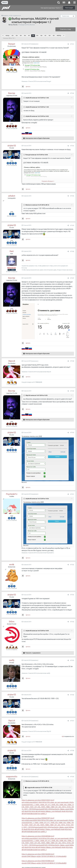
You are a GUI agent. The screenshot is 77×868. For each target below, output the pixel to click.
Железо (32, 25)
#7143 (72, 146)
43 (73, 16)
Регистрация (69, 8)
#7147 (72, 278)
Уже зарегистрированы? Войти (51, 8)
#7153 (72, 595)
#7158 (72, 751)
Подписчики (66, 16)
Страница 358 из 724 (9, 38)
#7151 (72, 494)
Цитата (28, 87)
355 (21, 36)
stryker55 (12, 146)
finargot (12, 44)
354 (17, 36)
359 (37, 36)
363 (54, 36)
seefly (12, 660)
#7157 (72, 721)
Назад (7, 36)
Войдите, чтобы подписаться (12, 16)
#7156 (72, 695)
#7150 (72, 433)
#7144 (72, 196)
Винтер (12, 93)
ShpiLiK (12, 361)
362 (50, 36)
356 (25, 36)
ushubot (12, 196)
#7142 (72, 93)
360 (41, 36)
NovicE (15, 25)
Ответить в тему (65, 29)
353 (13, 36)
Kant (12, 251)
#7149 (72, 391)
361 (45, 36)
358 (33, 36)
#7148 (72, 361)
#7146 (72, 251)
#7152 (72, 565)
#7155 (72, 660)
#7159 (72, 777)
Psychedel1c (12, 494)
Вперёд (59, 36)
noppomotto (12, 777)
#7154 (72, 622)
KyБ (63, 736)
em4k (12, 565)
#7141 (72, 44)
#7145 (72, 225)
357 (29, 36)
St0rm (12, 622)
